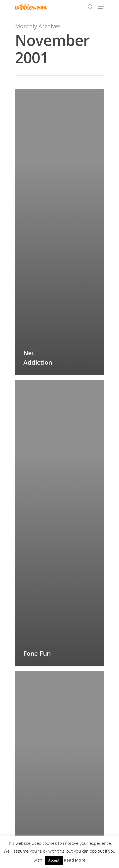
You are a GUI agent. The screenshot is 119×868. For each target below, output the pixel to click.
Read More (75, 860)
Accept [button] (54, 860)
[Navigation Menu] (101, 7)
